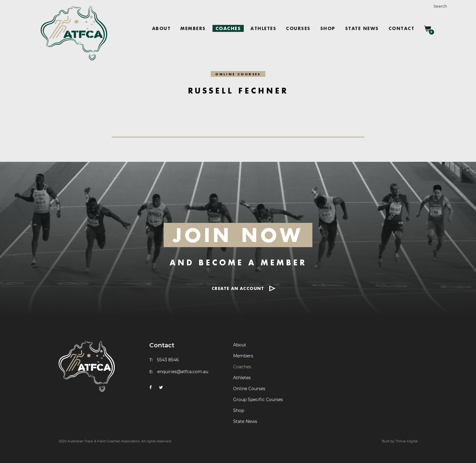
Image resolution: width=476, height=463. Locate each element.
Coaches (228, 28)
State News (362, 28)
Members (193, 28)
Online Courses (249, 389)
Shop (328, 28)
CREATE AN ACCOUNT (238, 288)
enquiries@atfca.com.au (183, 372)
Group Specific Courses (258, 400)
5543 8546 (168, 360)
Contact (402, 28)
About (161, 28)
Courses (298, 28)
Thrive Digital (407, 441)
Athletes (263, 28)
